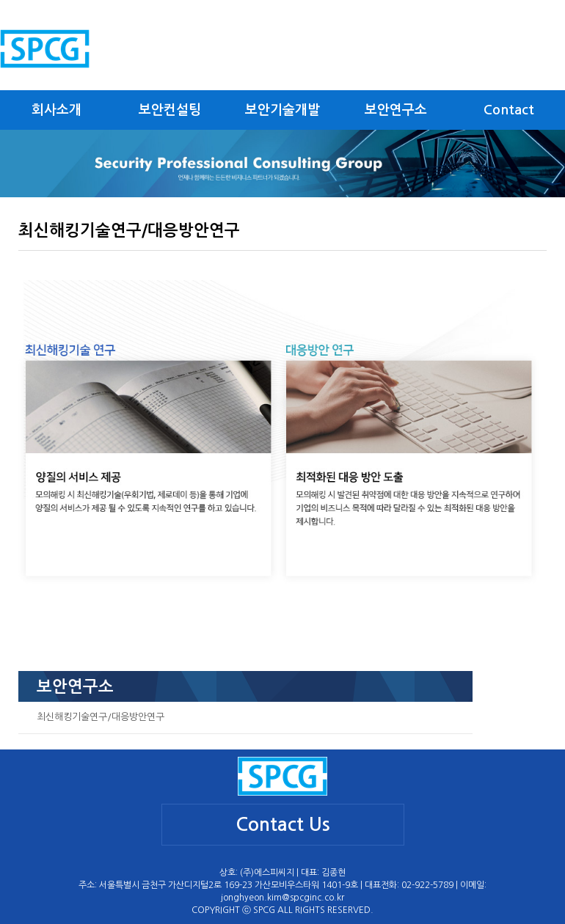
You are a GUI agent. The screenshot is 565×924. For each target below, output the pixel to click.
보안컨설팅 (170, 110)
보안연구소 (396, 110)
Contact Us (283, 825)
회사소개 (56, 110)
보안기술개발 (282, 110)
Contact (509, 110)
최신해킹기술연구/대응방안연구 (101, 717)
